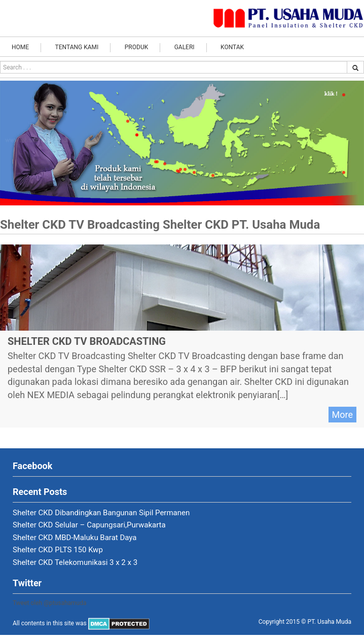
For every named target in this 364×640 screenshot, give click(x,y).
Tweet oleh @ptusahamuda (50, 603)
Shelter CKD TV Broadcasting (87, 341)
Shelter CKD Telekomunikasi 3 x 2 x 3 (75, 562)
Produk (136, 47)
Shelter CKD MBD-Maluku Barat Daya (75, 538)
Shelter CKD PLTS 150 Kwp (58, 550)
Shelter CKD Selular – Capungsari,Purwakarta (89, 525)
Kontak (232, 47)
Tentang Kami (77, 47)
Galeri (185, 47)
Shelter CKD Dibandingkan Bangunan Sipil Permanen (101, 513)
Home (20, 47)
